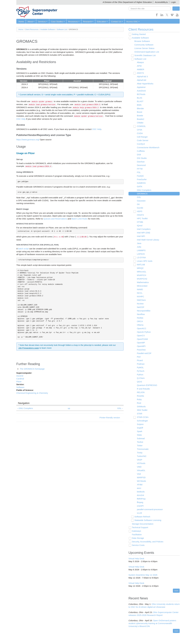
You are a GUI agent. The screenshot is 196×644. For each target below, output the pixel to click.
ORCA (140, 321)
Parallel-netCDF (144, 353)
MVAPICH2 (142, 279)
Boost (139, 112)
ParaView (141, 350)
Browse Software (142, 41)
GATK (139, 187)
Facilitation (137, 535)
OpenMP (141, 343)
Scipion (140, 424)
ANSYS (140, 73)
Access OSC (132, 21)
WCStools (141, 481)
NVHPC (140, 297)
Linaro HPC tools (144, 261)
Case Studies (58, 21)
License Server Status (144, 48)
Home (21, 21)
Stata (139, 435)
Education (102, 21)
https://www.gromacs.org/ (28, 140)
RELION (140, 392)
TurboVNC (141, 456)
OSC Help (21, 119)
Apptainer (141, 87)
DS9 (139, 155)
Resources (73, 21)
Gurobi (140, 208)
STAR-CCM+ (143, 417)
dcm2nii (140, 495)
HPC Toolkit (142, 219)
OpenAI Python (144, 332)
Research (88, 21)
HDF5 (139, 211)
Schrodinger (142, 421)
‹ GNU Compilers (25, 408)
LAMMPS (141, 250)
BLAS (139, 98)
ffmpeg (140, 502)
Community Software (144, 45)
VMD (139, 467)
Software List (62, 29)
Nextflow (141, 314)
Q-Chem (141, 378)
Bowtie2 (140, 119)
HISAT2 (140, 215)
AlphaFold (141, 80)
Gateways (136, 531)
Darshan (141, 162)
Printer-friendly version (110, 418)
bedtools (141, 492)
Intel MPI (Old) (143, 233)
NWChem (141, 300)
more (176, 591)
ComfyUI (141, 144)
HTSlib (140, 222)
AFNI (139, 66)
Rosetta (140, 396)
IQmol (139, 226)
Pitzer (19, 382)
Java (139, 243)
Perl (138, 357)
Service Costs (138, 545)
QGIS (139, 382)
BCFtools (141, 94)
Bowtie (140, 116)
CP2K (139, 130)
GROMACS (142, 194)
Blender (140, 109)
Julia (139, 247)
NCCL (139, 293)
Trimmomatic (143, 449)
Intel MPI (141, 236)
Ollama (140, 325)
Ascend (20, 376)
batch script (23, 249)
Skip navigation (8, 2)
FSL (139, 172)
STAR (139, 414)
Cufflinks (141, 151)
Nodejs (140, 318)
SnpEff (140, 428)
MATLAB (141, 265)
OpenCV (141, 336)
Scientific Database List (145, 55)
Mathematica (143, 282)
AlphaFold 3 (142, 77)
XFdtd (139, 485)
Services (42, 21)
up (69, 408)
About (31, 21)
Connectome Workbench (148, 148)
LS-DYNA (141, 258)
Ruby (139, 400)
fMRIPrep (141, 499)
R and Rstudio (143, 389)
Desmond (141, 165)
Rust (139, 403)
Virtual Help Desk (136, 559)
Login (173, 2)
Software (20, 387)
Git (138, 204)
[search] (150, 9)
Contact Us (116, 21)
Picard (140, 360)
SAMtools (141, 407)
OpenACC (141, 329)
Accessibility (160, 2)
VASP (139, 460)
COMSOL (141, 126)
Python (140, 375)
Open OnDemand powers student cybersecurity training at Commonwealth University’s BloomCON (152, 623)
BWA (139, 105)
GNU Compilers (144, 190)
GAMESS (141, 183)
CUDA (140, 133)
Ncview (140, 304)
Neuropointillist (143, 311)
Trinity (139, 453)
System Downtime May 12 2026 (143, 575)
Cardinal (20, 379)
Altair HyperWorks (145, 84)
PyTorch (140, 371)
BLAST (140, 101)
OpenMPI (141, 346)
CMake (140, 123)
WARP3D (141, 478)
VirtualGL (141, 470)
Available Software (48, 29)
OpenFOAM (142, 339)
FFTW (140, 169)
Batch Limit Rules (80, 219)
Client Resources (32, 29)
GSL (139, 197)
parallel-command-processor (150, 510)
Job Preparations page (29, 348)
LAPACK (141, 254)
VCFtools (141, 463)
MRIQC (140, 268)
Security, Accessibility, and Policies (147, 542)
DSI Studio (142, 158)
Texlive (140, 442)
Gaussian (141, 201)
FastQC (140, 176)
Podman (140, 364)
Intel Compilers (143, 229)
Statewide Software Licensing (148, 520)
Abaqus (140, 62)
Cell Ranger (142, 137)
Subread (141, 439)
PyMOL (140, 368)
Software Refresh (142, 517)
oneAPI (140, 506)
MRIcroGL (141, 272)
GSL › (120, 408)
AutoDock (141, 91)
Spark (139, 431)
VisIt (139, 474)
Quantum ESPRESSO (147, 385)
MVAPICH (141, 275)
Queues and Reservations (55, 219)
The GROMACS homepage (32, 369)
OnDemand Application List (147, 52)
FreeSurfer (142, 180)
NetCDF (140, 307)
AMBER (140, 70)
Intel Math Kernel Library (148, 240)
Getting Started (139, 34)
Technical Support (140, 528)
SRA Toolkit (142, 410)
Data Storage (138, 538)
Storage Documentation (143, 524)
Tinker (139, 446)
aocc (139, 488)
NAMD (140, 290)
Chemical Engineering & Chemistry (32, 393)
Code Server (142, 140)
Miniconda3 (142, 286)
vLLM (139, 513)
